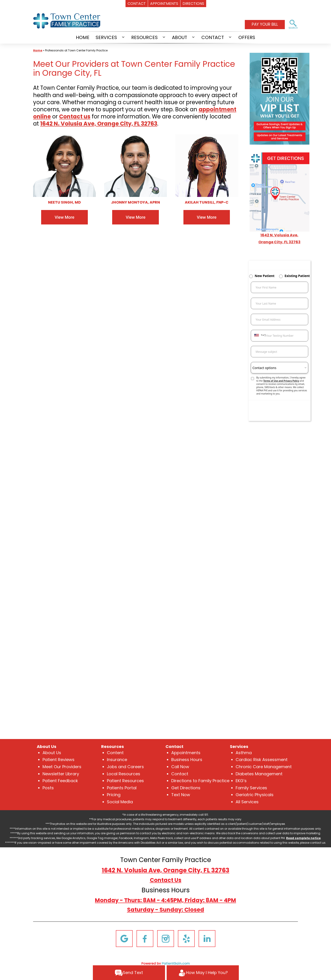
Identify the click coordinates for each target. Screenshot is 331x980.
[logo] (68, 21)
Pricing (114, 795)
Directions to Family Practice (200, 781)
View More (64, 217)
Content (115, 753)
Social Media (120, 802)
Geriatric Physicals (255, 795)
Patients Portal (122, 788)
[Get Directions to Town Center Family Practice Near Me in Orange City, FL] (280, 191)
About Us (52, 753)
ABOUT (180, 37)
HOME (83, 37)
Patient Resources (125, 781)
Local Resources (124, 774)
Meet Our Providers (62, 767)
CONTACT (213, 37)
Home (38, 50)
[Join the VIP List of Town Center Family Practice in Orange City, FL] (280, 98)
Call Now (180, 767)
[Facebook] (145, 938)
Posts (48, 788)
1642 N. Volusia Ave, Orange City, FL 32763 (166, 870)
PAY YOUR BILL (265, 24)
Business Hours (187, 760)
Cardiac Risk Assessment (262, 760)
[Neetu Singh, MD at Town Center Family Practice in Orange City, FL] (64, 166)
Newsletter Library (61, 774)
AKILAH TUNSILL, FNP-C (207, 202)
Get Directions (186, 788)
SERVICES (106, 37)
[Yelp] (186, 938)
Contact (180, 774)
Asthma (244, 753)
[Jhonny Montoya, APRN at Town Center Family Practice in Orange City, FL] (136, 166)
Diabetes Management (259, 774)
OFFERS (247, 37)
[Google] (124, 938)
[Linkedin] (207, 938)
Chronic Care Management (264, 767)
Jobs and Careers (125, 767)
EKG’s (241, 781)
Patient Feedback (60, 781)
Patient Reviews (58, 760)
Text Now (181, 795)
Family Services (251, 788)
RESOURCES (144, 37)
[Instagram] (166, 938)
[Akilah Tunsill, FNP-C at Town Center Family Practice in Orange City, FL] (207, 166)
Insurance (117, 760)
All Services (247, 802)
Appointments (186, 753)
